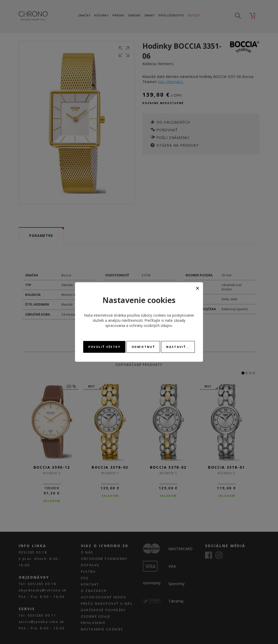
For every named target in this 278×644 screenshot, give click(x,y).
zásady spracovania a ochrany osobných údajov (145, 323)
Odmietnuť (143, 347)
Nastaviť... (178, 347)
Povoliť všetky (104, 347)
